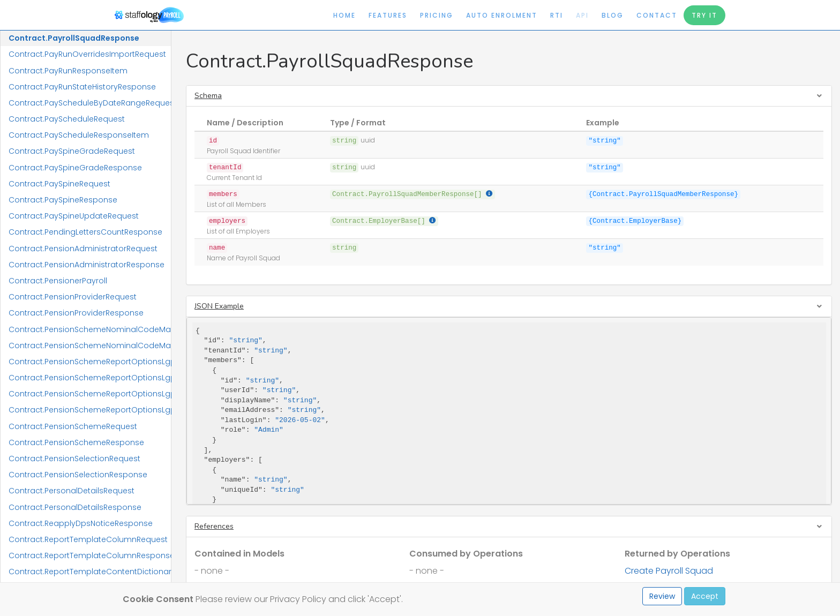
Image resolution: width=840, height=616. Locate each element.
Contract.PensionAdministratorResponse (87, 265)
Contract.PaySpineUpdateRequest (74, 216)
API (582, 15)
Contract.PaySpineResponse (63, 200)
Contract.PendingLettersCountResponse (85, 232)
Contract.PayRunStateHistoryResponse (82, 87)
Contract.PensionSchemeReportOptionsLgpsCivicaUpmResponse (90, 378)
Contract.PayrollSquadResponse (74, 38)
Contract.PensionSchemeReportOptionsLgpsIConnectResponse (90, 410)
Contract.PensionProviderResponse (76, 313)
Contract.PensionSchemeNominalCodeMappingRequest (90, 329)
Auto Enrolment (502, 15)
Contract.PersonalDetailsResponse (75, 507)
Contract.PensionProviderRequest (73, 297)
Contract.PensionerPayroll (58, 281)
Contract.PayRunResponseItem (68, 71)
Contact (657, 15)
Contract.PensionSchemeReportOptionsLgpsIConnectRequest (90, 394)
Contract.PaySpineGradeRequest (72, 151)
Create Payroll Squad (669, 571)
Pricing (437, 15)
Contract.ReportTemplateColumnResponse (90, 555)
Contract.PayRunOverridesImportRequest (87, 54)
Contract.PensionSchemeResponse (76, 442)
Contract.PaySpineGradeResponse (75, 168)
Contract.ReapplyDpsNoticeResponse (81, 523)
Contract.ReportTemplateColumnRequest (88, 539)
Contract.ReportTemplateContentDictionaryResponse (90, 572)
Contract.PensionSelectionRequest (74, 459)
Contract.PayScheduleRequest (67, 119)
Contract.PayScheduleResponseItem (79, 135)
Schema (208, 96)
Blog (613, 15)
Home (344, 15)
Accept (705, 596)
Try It (704, 15)
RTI (557, 15)
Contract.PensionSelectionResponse (78, 475)
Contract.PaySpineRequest (59, 184)
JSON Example (219, 306)
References (214, 526)
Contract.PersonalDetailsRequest (72, 491)
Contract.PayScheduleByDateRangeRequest (90, 103)
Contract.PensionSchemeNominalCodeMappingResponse (90, 345)
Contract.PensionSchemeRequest (73, 426)
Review (662, 596)
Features (388, 15)
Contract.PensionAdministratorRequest (83, 249)
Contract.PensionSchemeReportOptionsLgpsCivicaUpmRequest (90, 362)
